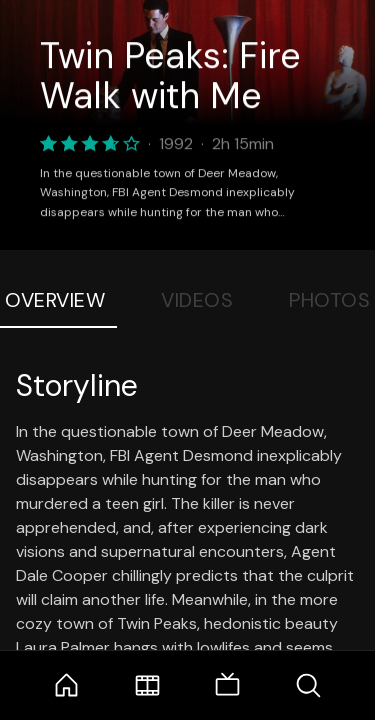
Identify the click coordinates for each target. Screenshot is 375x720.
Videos (197, 300)
